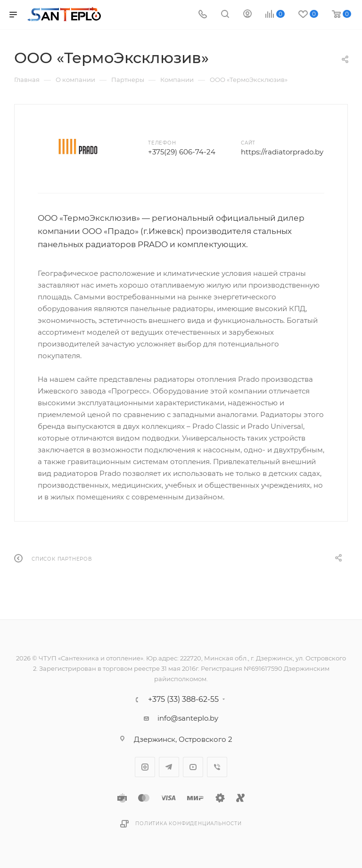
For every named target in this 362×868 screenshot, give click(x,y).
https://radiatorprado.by (282, 152)
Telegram (169, 767)
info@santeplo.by (188, 718)
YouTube (193, 767)
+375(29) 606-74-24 (182, 152)
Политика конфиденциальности (189, 824)
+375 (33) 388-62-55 (183, 699)
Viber (217, 767)
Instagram (145, 767)
